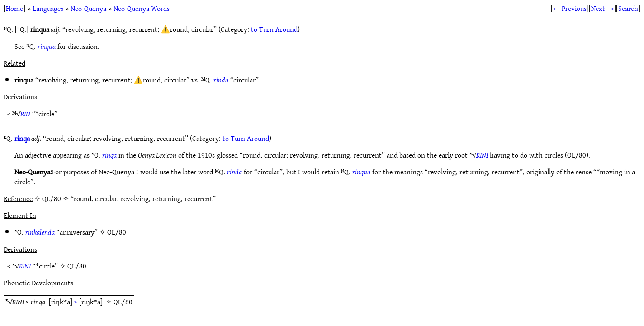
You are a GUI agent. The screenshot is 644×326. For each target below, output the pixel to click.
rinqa (22, 138)
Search (628, 8)
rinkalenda (40, 232)
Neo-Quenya (88, 8)
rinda (221, 80)
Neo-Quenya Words (142, 8)
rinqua (47, 46)
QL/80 (117, 232)
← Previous (570, 8)
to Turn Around (274, 29)
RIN (25, 114)
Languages (48, 8)
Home (14, 8)
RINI (482, 155)
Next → (602, 8)
